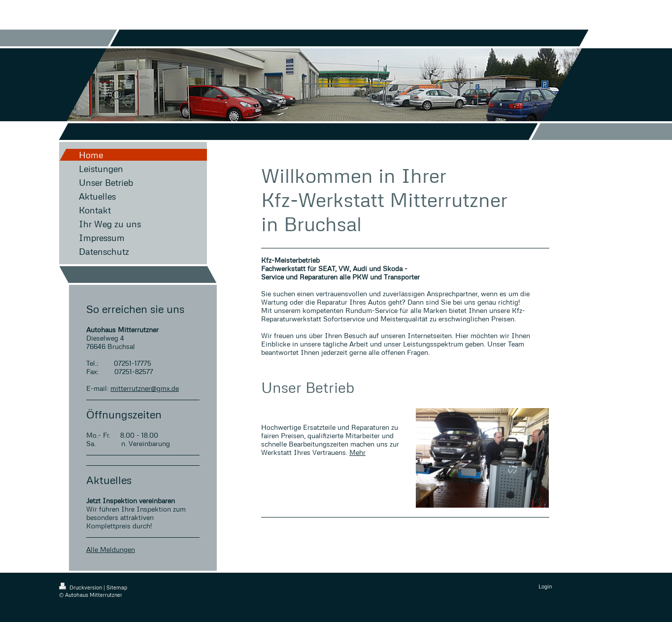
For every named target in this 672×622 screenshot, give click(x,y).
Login (545, 586)
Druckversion (81, 587)
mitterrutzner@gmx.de (145, 388)
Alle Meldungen (111, 549)
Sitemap (117, 587)
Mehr (357, 452)
